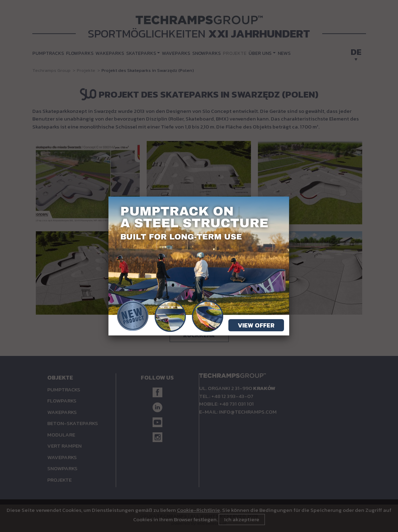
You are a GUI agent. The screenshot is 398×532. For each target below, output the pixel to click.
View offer (256, 325)
